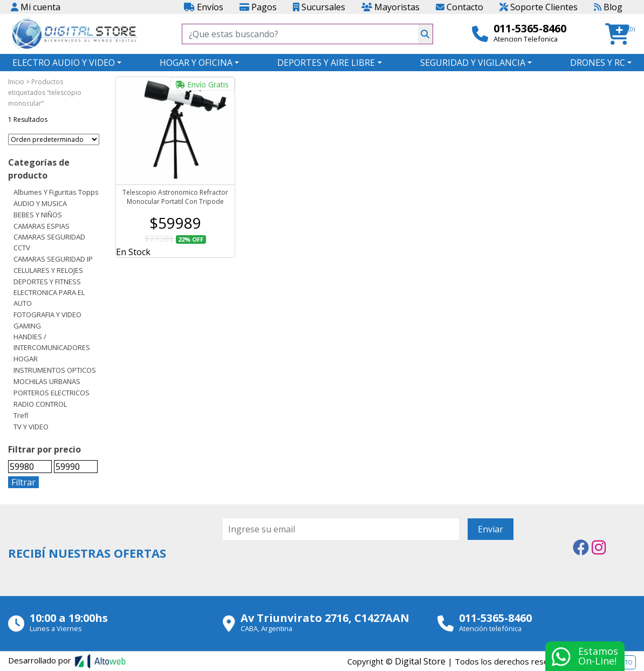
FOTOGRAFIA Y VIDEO (47, 314)
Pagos (258, 7)
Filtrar (23, 482)
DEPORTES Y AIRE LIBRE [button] (326, 63)
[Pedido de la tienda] (54, 139)
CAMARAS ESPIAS (42, 226)
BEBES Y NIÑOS (38, 215)
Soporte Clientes (539, 7)
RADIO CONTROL (40, 404)
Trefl (21, 415)
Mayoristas (390, 7)
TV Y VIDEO (31, 427)
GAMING (27, 326)
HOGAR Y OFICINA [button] (196, 63)
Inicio (16, 82)
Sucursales (319, 7)
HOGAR (26, 359)
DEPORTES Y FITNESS (47, 282)
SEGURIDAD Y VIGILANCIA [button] (473, 63)
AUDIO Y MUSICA (40, 203)
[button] (621, 34)
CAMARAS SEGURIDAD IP (53, 259)
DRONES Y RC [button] (598, 63)
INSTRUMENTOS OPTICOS (55, 370)
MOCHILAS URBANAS (47, 381)
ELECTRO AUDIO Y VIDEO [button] (64, 63)
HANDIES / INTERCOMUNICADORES (52, 342)
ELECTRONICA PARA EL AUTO (49, 298)
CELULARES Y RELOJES (48, 270)
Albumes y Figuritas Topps (56, 192)
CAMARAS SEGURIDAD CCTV (49, 242)
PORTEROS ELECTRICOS (52, 393)
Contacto (460, 7)
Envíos (204, 7)
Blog (608, 7)
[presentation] (305, 570)
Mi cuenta (36, 7)
